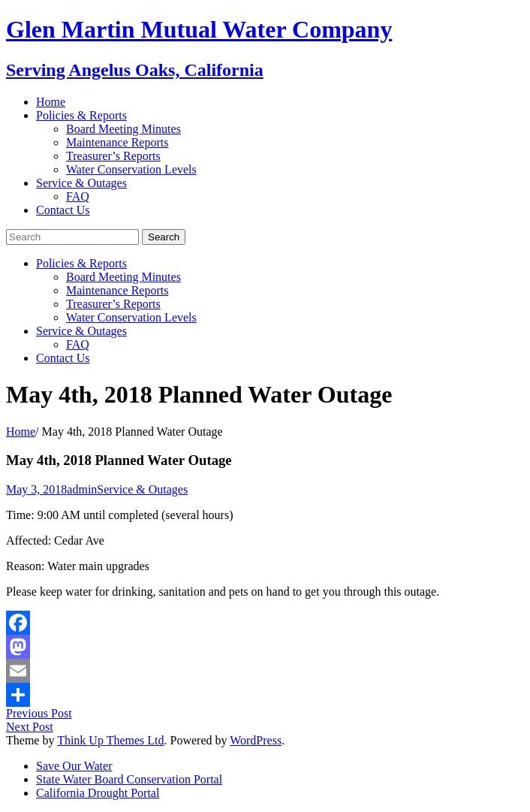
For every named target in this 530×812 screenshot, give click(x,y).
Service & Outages (81, 183)
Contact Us (63, 210)
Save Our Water (74, 766)
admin (82, 489)
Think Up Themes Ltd (110, 740)
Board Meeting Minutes (123, 129)
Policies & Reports (81, 115)
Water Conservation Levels (131, 169)
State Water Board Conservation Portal (129, 779)
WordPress (256, 740)
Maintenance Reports (117, 142)
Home (51, 102)
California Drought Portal (98, 793)
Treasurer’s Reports (113, 156)
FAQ (78, 196)
